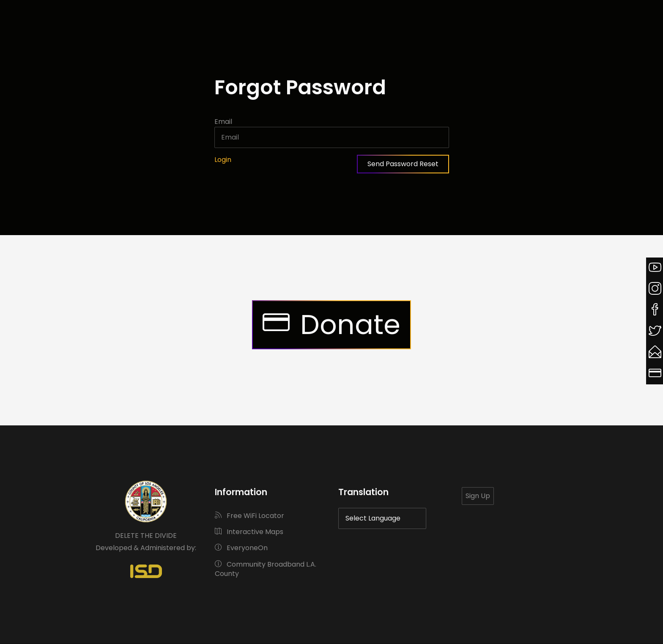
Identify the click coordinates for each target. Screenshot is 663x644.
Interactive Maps (249, 532)
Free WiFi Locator (249, 516)
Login (223, 160)
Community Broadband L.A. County (266, 569)
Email (223, 122)
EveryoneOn (241, 548)
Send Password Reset (403, 164)
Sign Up (478, 496)
